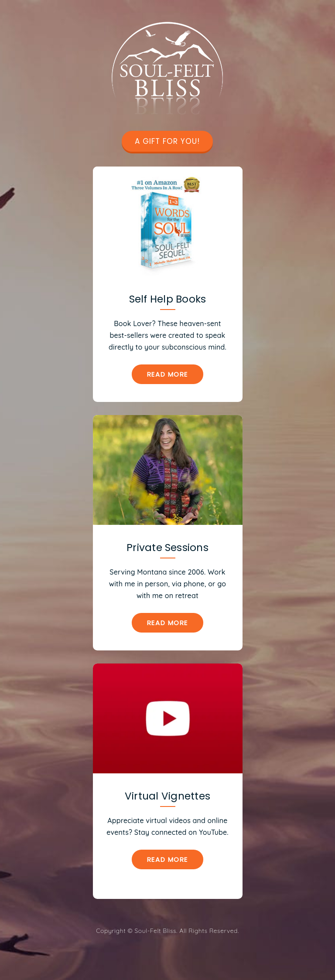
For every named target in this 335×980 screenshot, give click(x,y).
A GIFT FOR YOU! (167, 141)
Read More (167, 374)
